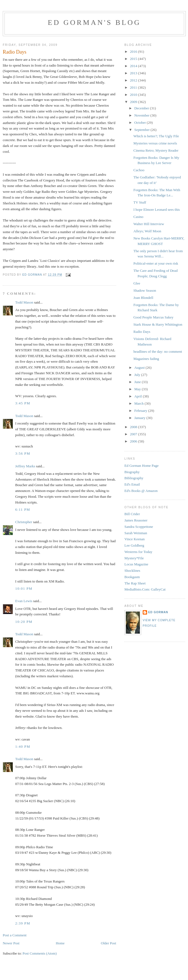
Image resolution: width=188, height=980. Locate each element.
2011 (134, 87)
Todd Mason (24, 302)
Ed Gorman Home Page (142, 466)
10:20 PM (24, 622)
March (139, 403)
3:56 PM (23, 453)
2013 (134, 73)
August (140, 367)
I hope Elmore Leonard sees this (156, 210)
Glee (137, 283)
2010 (134, 95)
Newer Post (11, 943)
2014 (134, 66)
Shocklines (132, 571)
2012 (134, 80)
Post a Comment (15, 935)
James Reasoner (136, 520)
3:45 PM (23, 403)
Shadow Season (145, 290)
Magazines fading (146, 359)
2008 (134, 427)
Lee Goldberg (134, 545)
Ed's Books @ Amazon (141, 491)
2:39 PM (23, 923)
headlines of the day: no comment (158, 351)
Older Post (109, 943)
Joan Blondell (143, 298)
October (141, 122)
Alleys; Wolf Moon (147, 231)
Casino (138, 217)
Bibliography (134, 478)
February (141, 411)
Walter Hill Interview (149, 224)
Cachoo (139, 170)
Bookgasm (132, 577)
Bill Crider (132, 514)
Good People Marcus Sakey (153, 317)
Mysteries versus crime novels (155, 143)
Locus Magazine (136, 564)
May (138, 389)
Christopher (24, 522)
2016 (134, 52)
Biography (132, 472)
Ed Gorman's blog (94, 23)
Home (60, 943)
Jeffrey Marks (25, 466)
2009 (134, 102)
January (140, 418)
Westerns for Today (138, 552)
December (142, 108)
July (138, 375)
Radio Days (142, 332)
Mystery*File (134, 558)
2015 (134, 59)
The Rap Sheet (135, 583)
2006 (134, 441)
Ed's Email (132, 484)
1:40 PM (23, 746)
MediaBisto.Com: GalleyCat (145, 589)
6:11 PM (23, 509)
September (143, 130)
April (139, 396)
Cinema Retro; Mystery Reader (156, 150)
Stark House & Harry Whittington (158, 324)
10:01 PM (24, 588)
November (142, 115)
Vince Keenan (135, 539)
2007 (134, 434)
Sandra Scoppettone (139, 527)
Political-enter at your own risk (156, 263)
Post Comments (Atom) (40, 953)
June (138, 382)
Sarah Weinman (136, 533)
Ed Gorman (158, 612)
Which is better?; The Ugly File (156, 136)
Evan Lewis (24, 601)
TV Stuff (140, 202)
